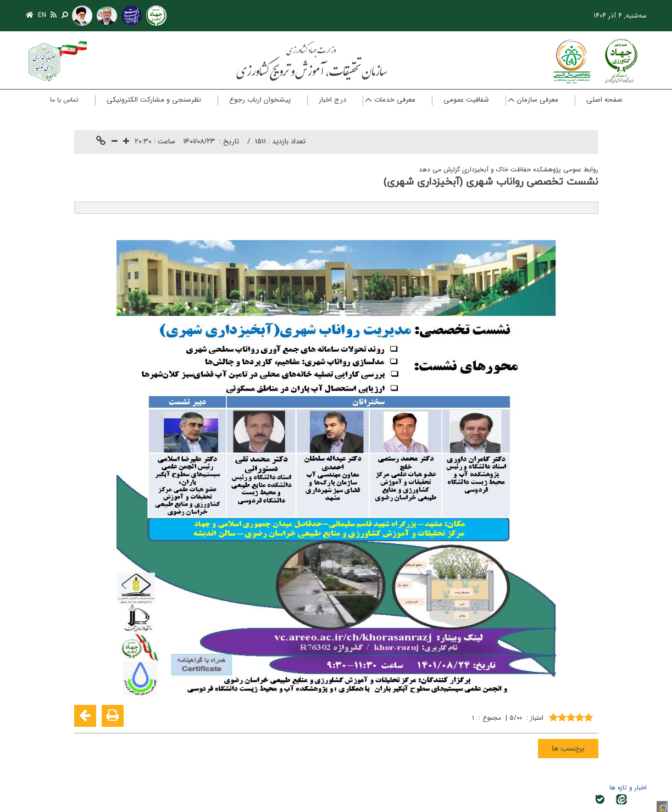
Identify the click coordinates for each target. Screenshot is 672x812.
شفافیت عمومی (466, 100)
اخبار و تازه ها (628, 788)
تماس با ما (64, 100)
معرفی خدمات (395, 100)
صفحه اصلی (604, 100)
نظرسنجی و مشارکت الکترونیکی (154, 100)
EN (42, 15)
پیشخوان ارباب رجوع (260, 100)
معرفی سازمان (538, 100)
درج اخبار (332, 100)
